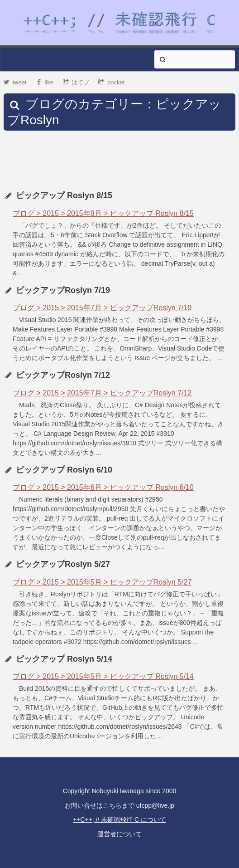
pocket (111, 82)
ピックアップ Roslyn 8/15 (64, 195)
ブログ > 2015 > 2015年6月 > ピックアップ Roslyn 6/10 (103, 487)
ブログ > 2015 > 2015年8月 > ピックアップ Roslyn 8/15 (103, 213)
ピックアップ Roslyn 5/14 (64, 659)
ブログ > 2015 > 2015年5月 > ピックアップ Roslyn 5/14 (103, 676)
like (45, 82)
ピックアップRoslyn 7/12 (63, 375)
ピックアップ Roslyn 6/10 (64, 470)
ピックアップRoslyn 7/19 (63, 290)
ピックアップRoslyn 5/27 (63, 564)
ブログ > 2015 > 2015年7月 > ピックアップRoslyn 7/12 (102, 393)
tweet (15, 82)
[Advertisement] (119, 161)
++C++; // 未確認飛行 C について (119, 819)
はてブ (76, 82)
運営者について (119, 834)
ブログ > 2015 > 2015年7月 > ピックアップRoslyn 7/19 (102, 308)
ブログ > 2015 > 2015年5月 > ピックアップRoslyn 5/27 (102, 582)
